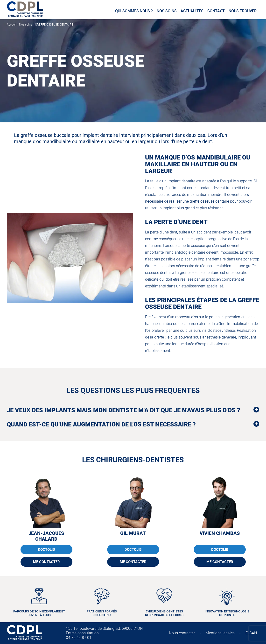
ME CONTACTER (46, 562)
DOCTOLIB (46, 550)
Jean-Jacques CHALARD (46, 536)
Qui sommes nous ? (134, 11)
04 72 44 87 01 (79, 638)
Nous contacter (182, 633)
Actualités (192, 11)
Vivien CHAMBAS (220, 533)
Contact (216, 11)
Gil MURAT (133, 533)
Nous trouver (243, 11)
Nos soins (167, 11)
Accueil (11, 25)
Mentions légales (220, 633)
